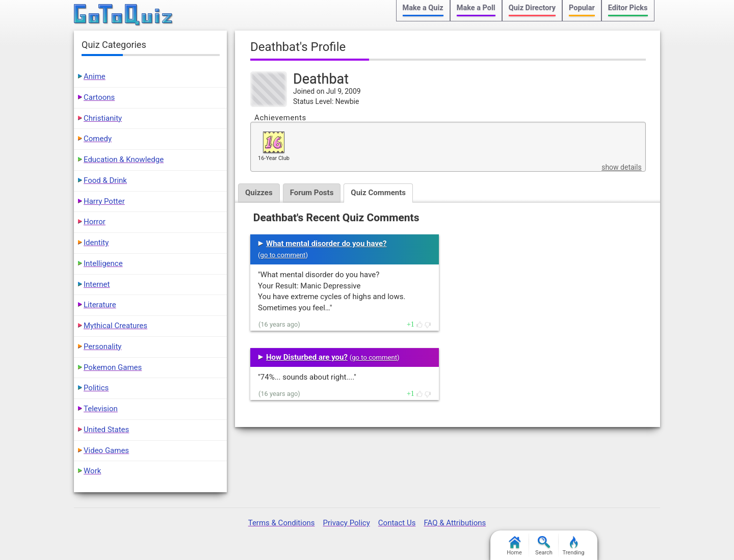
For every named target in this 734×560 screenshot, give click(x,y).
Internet (97, 284)
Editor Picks (628, 8)
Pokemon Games (113, 367)
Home (514, 546)
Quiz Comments (378, 193)
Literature (100, 305)
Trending (574, 546)
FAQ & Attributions (455, 523)
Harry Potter (104, 201)
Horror (95, 222)
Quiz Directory (532, 8)
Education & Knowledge (124, 159)
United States (106, 430)
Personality (102, 346)
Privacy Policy (346, 523)
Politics (96, 388)
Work (92, 471)
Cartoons (99, 97)
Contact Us (397, 523)
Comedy (98, 139)
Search (544, 546)
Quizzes (259, 193)
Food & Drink (105, 180)
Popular (582, 8)
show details (621, 167)
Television (101, 409)
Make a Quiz (423, 8)
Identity (96, 243)
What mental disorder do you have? (326, 244)
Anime (95, 76)
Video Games (106, 450)
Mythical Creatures (115, 326)
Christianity (103, 118)
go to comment (283, 255)
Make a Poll (476, 8)
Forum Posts (312, 193)
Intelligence (103, 263)
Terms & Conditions (282, 523)
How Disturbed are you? (307, 357)
